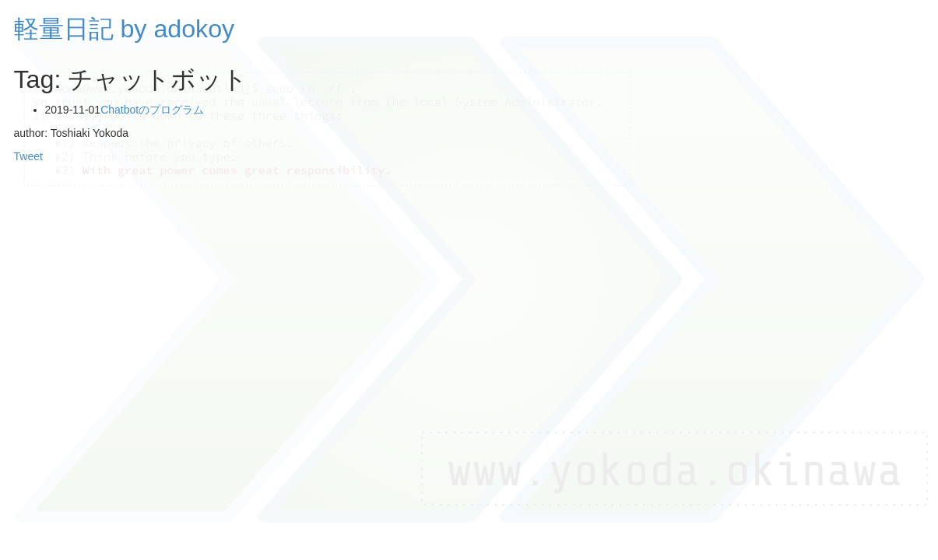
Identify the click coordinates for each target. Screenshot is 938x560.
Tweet (28, 156)
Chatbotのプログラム (152, 110)
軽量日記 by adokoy (125, 29)
